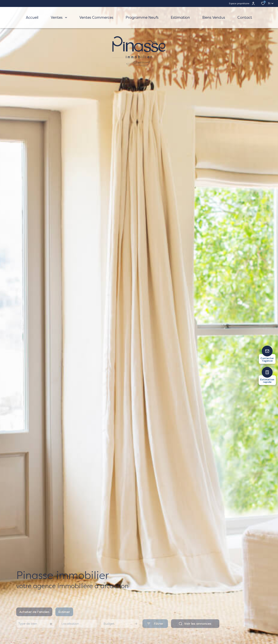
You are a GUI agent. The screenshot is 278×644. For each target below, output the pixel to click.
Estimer (64, 616)
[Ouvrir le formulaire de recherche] (155, 628)
